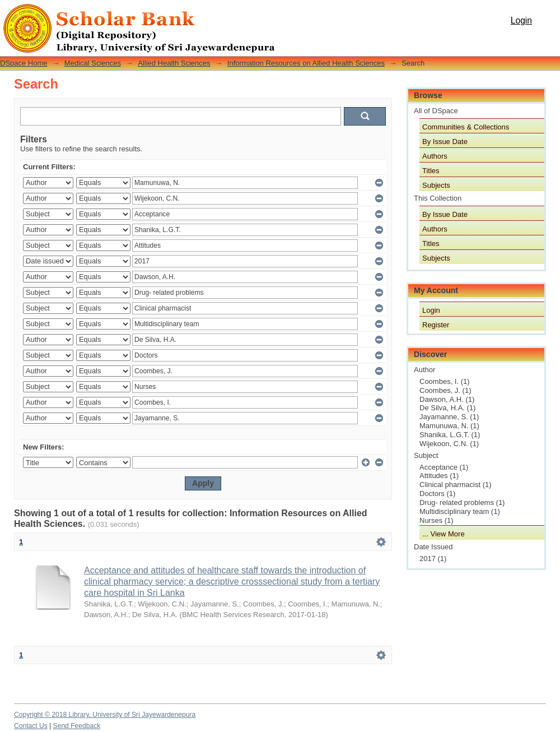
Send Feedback (77, 726)
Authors (435, 156)
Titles (431, 171)
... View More (444, 534)
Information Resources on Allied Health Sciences (306, 63)
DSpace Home (24, 63)
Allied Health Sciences (174, 63)
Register (436, 325)
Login (521, 20)
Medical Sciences (93, 63)
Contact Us (31, 726)
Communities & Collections (466, 127)
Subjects (436, 185)
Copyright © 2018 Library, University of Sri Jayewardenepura (105, 715)
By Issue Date (445, 142)
